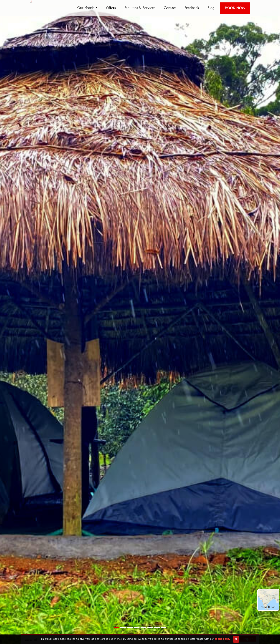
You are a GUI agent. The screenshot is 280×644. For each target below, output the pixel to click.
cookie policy (222, 639)
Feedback (192, 8)
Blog (211, 8)
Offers (111, 8)
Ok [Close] (236, 639)
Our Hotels (86, 8)
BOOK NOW (235, 8)
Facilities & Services (140, 8)
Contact (170, 8)
